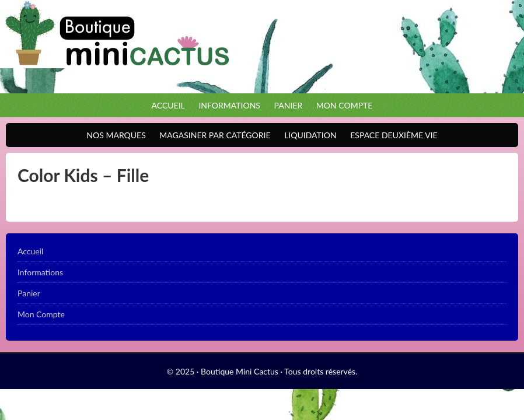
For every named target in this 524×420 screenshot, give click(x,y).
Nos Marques (113, 135)
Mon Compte (345, 105)
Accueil (168, 105)
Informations (229, 105)
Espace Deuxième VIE (391, 135)
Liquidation (307, 135)
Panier (289, 105)
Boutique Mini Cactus (262, 47)
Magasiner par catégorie (212, 135)
